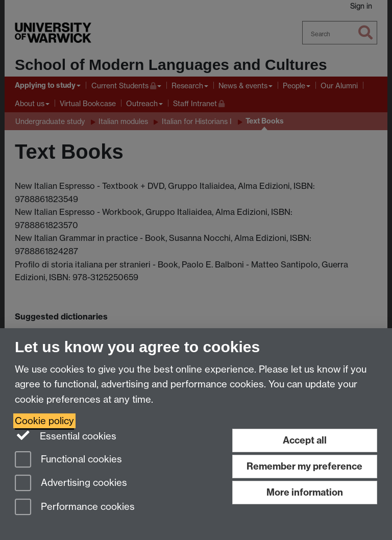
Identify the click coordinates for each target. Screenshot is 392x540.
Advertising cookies (71, 484)
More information (305, 492)
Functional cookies (68, 460)
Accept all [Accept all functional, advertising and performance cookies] (305, 440)
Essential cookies (66, 435)
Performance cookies (75, 508)
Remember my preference (304, 466)
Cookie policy (44, 421)
